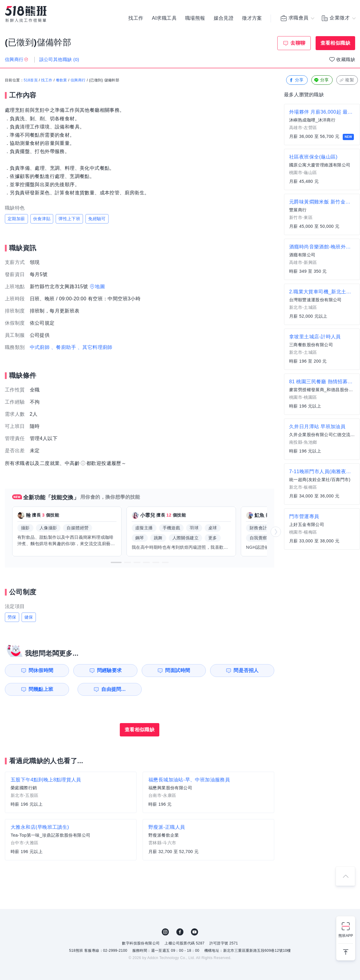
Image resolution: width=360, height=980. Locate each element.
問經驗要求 (109, 670)
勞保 (12, 617)
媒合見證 (224, 18)
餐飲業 (62, 80)
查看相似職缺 (335, 43)
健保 (29, 617)
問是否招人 (247, 670)
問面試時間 (178, 670)
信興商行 (78, 80)
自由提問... (110, 689)
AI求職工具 (164, 18)
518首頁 (31, 80)
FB (180, 932)
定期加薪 (16, 219)
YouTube (195, 932)
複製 (346, 80)
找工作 (136, 18)
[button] (116, 562)
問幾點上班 (40, 689)
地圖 (100, 287)
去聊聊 (298, 43)
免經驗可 (97, 219)
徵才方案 (252, 18)
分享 (296, 80)
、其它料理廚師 (95, 347)
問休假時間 (40, 670)
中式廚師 (40, 347)
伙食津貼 (42, 219)
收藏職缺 (346, 59)
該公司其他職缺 (59, 59)
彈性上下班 (69, 219)
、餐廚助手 (64, 347)
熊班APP (346, 936)
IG (165, 932)
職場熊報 (195, 18)
